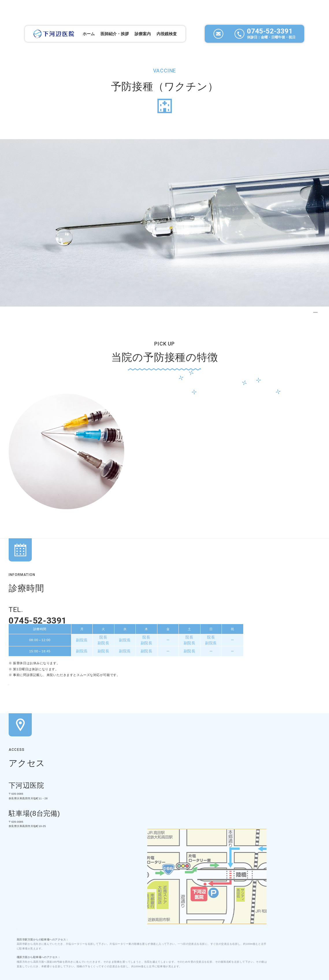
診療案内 (100, 920)
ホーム (76, 16)
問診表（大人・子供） (154, 619)
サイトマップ (286, 920)
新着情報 (162, 920)
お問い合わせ (195, 920)
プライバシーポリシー (240, 920)
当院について (67, 920)
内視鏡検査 (157, 16)
